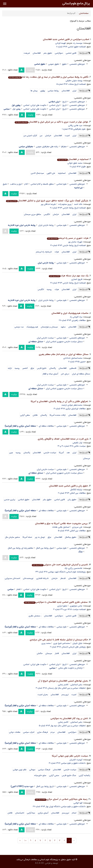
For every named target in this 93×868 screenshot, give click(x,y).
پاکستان (52, 368)
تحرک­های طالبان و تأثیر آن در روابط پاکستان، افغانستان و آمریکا (59, 401)
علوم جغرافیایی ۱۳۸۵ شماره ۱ (74, 129)
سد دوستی (19, 327)
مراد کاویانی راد (76, 317)
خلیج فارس (42, 368)
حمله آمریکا (27, 537)
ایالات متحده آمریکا (58, 415)
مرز (41, 136)
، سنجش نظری (35, 616)
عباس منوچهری (76, 606)
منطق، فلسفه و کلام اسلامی (42, 184)
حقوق (64, 64)
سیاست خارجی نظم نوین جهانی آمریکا (70, 756)
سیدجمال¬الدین (37, 173)
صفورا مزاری (62, 606)
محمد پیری (46, 643)
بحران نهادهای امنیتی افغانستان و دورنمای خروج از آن (63, 681)
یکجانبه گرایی (84, 775)
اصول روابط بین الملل (45, 548)
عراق (32, 368)
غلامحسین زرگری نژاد (73, 568)
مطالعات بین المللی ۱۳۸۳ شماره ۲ (72, 493)
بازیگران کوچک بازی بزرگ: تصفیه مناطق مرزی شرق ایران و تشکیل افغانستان (47, 201)
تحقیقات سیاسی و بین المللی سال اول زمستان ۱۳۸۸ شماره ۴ (61, 688)
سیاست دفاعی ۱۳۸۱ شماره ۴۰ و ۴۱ (72, 446)
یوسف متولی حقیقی (74, 81)
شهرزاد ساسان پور (75, 242)
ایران (74, 91)
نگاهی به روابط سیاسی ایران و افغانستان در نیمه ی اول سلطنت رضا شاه (48, 77)
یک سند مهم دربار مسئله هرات (69, 276)
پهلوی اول (16, 109)
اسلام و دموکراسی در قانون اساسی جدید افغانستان (66, 39)
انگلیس (47, 214)
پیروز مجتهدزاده (65, 204)
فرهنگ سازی (42, 732)
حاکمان (40, 653)
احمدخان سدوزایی (12, 578)
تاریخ (65, 102)
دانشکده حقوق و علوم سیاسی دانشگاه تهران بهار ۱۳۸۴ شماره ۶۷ (59, 806)
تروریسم (65, 695)
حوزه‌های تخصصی (77, 64)
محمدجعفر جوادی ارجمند (72, 405)
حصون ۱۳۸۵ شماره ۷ (77, 362)
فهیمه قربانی (60, 43)
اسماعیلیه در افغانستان (73, 159)
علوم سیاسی (62, 225)
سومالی (32, 770)
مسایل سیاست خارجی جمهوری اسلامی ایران (64, 342)
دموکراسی (59, 53)
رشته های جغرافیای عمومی (47, 147)
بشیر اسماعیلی (76, 685)
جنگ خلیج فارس (69, 775)
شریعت (27, 53)
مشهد (63, 327)
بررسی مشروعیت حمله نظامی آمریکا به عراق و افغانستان (61, 523)
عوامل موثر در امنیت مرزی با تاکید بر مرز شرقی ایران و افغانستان (51, 122)
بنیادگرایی (31, 813)
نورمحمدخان (28, 578)
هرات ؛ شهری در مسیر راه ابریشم (68, 238)
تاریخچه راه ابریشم (44, 252)
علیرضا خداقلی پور (48, 204)
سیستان (49, 653)
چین (11, 453)
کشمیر (25, 368)
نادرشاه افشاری (42, 578)
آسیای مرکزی (43, 813)
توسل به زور (40, 537)
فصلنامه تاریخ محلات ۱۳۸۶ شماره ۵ (71, 84)
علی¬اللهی (51, 173)
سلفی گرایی (25, 415)
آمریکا (61, 453)
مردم (53, 732)
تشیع (5, 184)
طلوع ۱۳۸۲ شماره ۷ (78, 167)
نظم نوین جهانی (20, 770)
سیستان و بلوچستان (49, 327)
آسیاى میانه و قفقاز (50, 374)
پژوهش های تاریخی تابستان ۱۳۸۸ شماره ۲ (68, 647)
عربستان (87, 458)
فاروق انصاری (77, 279)
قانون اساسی (71, 53)
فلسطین (73, 368)
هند (68, 453)
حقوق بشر (48, 53)
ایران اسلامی (54, 105)
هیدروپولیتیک (32, 327)
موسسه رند (78, 43)
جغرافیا (64, 147)
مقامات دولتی (15, 732)
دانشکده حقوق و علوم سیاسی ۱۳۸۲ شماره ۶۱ (67, 763)
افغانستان (37, 53)
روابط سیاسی (53, 91)
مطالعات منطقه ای (46, 426)
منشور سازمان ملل (12, 537)
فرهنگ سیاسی (44, 770)
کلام (26, 184)
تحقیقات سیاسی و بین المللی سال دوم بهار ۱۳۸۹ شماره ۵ (62, 726)
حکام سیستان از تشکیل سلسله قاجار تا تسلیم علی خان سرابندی (59, 640)
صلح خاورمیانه (40, 775)
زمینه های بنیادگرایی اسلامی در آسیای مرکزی (61, 799)
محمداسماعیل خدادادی (73, 358)
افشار (18, 589)
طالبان (35, 415)
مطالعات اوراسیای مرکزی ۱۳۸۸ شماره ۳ (70, 409)
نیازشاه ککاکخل (76, 490)
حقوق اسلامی (24, 500)
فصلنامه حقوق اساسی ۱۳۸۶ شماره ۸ (71, 47)
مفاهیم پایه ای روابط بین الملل (20, 548)
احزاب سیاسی (29, 732)
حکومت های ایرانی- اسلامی (35, 105)
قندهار (63, 578)
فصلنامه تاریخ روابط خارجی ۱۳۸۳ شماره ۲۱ (68, 245)
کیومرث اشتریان (76, 760)
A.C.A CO (39, 863)
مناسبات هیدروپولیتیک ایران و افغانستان (70, 313)
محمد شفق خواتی (75, 163)
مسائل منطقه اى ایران (81, 374)
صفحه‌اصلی (84, 13)
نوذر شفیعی (77, 443)
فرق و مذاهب (16, 184)
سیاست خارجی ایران (45, 338)
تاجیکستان (20, 813)
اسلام (74, 813)
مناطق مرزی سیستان (32, 214)
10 (25, 841)
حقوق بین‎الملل (71, 537)
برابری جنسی (10, 500)
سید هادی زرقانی (75, 125)
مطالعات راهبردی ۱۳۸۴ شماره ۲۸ (72, 320)
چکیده (30, 70)
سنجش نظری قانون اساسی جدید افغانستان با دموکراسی (56, 602)
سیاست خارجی (50, 453)
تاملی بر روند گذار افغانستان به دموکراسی (69, 718)
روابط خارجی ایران (46, 225)
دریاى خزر (65, 374)
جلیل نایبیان (77, 643)
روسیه (49, 289)
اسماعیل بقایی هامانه (61, 527)
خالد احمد (78, 204)
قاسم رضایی (63, 685)
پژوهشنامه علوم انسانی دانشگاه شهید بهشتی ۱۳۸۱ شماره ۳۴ (61, 572)
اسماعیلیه (62, 173)
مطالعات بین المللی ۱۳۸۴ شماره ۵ (72, 531)
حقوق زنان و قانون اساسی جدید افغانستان (68, 486)
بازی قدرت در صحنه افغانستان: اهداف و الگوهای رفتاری (63, 439)
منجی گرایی (54, 775)
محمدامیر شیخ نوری (62, 643)
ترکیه (10, 368)
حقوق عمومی (54, 64)
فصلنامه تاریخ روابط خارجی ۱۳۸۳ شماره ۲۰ (68, 208)
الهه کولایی (78, 803)
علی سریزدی (77, 527)
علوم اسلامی (62, 184)
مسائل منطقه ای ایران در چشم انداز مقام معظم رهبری (64, 354)
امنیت (67, 136)
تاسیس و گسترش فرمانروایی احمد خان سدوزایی (60, 565)
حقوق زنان (72, 500)
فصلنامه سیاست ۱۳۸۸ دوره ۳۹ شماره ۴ (69, 609)
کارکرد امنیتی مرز (30, 136)
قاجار (57, 653)
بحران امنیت (43, 695)
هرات (57, 252)
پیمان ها (34, 91)
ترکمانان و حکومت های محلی (70, 668)
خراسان (48, 136)
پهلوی (43, 91)
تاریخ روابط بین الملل (45, 786)
